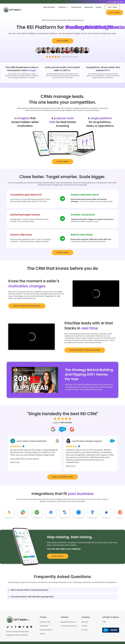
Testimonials (76, 7)
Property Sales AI (46, 630)
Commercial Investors (69, 626)
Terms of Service (12, 632)
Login (104, 622)
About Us (85, 622)
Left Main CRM (45, 622)
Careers (84, 626)
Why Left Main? (49, 7)
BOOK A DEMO (115, 13)
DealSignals (44, 626)
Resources (89, 7)
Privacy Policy (24, 632)
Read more (15, 462)
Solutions (63, 7)
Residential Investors (68, 622)
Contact (85, 630)
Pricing (99, 7)
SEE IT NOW (112, 7)
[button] (35, 380)
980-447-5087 (118, 2)
